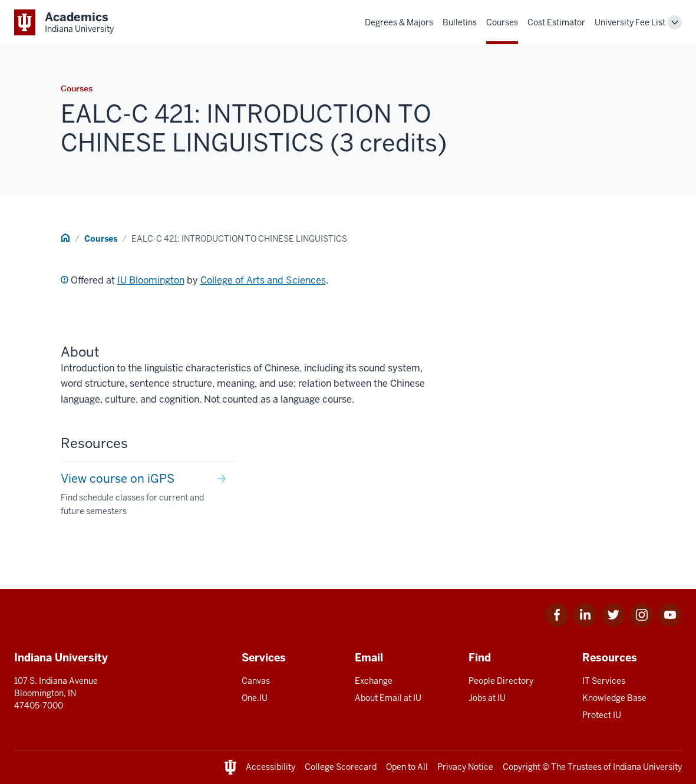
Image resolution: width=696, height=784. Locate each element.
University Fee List (630, 22)
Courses (502, 22)
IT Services (604, 681)
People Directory (501, 681)
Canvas (256, 681)
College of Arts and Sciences (263, 280)
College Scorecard (341, 767)
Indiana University (647, 767)
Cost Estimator (556, 22)
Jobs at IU (487, 698)
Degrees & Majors (399, 22)
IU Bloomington (151, 280)
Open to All (407, 767)
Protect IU (602, 715)
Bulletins (460, 22)
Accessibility (271, 767)
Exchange (374, 681)
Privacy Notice (465, 767)
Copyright (522, 767)
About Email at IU (388, 698)
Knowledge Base (614, 698)
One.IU (255, 698)
